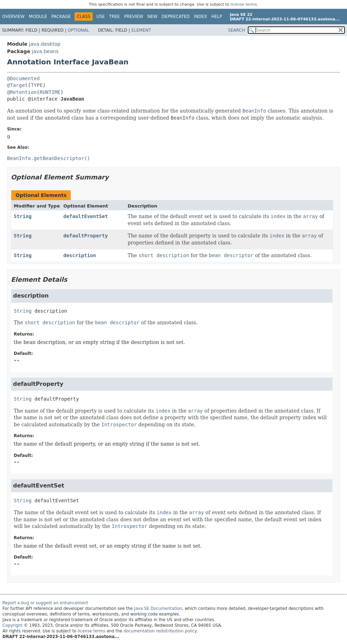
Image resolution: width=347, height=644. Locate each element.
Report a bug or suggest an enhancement (45, 603)
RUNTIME (50, 92)
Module (38, 17)
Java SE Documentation (158, 608)
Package (61, 17)
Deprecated (176, 17)
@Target (17, 85)
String (23, 216)
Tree (115, 17)
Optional (78, 30)
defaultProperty (86, 236)
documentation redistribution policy (160, 631)
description (80, 255)
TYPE (37, 85)
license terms (244, 4)
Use (101, 17)
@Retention (22, 92)
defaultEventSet (86, 216)
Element (141, 30)
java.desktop (45, 44)
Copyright (12, 625)
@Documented (23, 78)
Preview (134, 17)
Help (217, 17)
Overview (13, 17)
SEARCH (237, 30)
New (152, 17)
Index (201, 17)
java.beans (45, 51)
